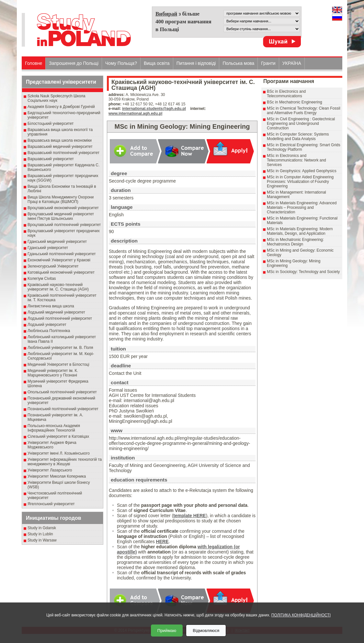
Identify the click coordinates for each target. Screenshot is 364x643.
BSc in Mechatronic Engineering (295, 102)
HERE (162, 542)
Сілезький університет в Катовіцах (58, 436)
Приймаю (167, 631)
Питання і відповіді (196, 63)
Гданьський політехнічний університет (62, 254)
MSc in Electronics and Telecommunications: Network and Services (296, 160)
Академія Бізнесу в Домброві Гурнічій (61, 107)
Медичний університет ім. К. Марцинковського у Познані (53, 373)
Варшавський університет (51, 159)
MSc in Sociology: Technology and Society (303, 272)
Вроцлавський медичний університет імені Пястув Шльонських (61, 216)
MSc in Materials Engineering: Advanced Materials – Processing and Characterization (302, 208)
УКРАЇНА (292, 63)
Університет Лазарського (50, 470)
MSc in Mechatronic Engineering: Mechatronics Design (295, 242)
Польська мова (238, 63)
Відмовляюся (206, 631)
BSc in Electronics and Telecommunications (286, 94)
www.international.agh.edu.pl (135, 113)
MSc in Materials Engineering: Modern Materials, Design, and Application (300, 231)
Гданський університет (48, 248)
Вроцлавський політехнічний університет (64, 225)
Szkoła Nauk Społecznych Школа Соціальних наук (57, 98)
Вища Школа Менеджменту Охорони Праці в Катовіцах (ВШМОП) (61, 199)
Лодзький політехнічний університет (60, 318)
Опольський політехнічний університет (62, 392)
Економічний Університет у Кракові (59, 260)
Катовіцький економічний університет (61, 272)
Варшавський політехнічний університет (63, 153)
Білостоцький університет (51, 124)
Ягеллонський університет (51, 504)
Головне (34, 63)
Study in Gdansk (42, 528)
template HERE (189, 516)
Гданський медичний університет (57, 242)
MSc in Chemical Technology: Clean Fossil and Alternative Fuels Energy (304, 111)
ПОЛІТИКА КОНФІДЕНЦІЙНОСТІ (301, 615)
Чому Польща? (121, 63)
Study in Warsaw (42, 540)
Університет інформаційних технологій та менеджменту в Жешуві (65, 462)
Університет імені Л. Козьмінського (59, 453)
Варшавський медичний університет (60, 147)
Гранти (268, 63)
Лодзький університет (47, 325)
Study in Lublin (40, 534)
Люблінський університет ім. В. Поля (60, 348)
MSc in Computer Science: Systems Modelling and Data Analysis (298, 137)
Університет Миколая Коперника (57, 476)
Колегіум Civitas (42, 279)
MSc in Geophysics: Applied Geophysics (302, 171)
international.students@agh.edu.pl (154, 109)
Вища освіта (157, 63)
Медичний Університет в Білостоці (58, 364)
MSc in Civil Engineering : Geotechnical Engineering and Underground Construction (301, 124)
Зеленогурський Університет (53, 266)
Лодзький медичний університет (56, 312)
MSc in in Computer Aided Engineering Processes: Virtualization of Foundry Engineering (300, 182)
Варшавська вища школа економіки (60, 140)
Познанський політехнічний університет (63, 409)
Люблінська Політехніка (49, 331)
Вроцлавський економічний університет (63, 208)
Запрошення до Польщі (74, 63)
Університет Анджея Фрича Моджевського (52, 445)
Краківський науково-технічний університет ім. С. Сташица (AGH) (58, 287)
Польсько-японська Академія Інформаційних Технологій (54, 428)
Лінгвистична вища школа (51, 306)
